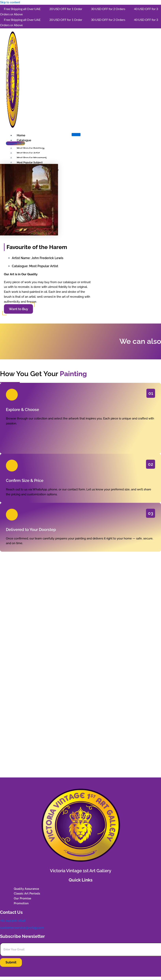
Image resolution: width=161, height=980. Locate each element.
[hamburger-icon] (76, 135)
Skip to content (10, 2)
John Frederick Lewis (47, 258)
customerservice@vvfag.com (22, 928)
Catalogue (24, 140)
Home (21, 135)
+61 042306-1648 (13, 921)
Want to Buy (18, 309)
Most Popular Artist (44, 266)
